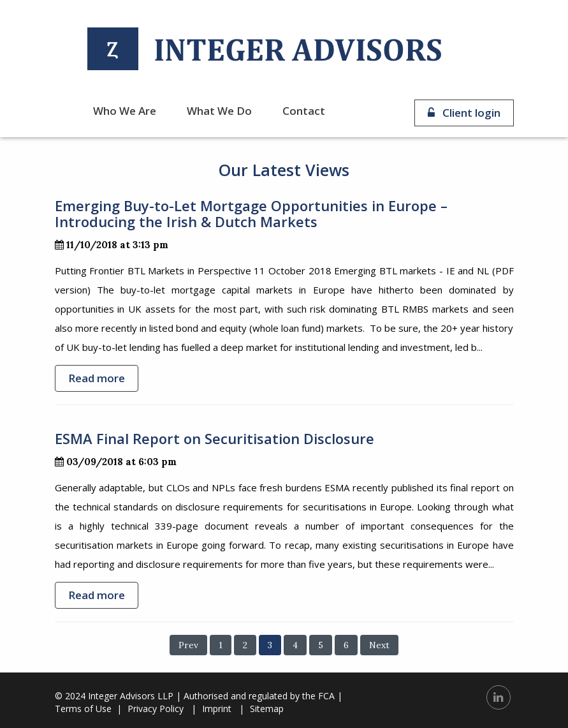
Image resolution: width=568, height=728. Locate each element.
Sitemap (267, 709)
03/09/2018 (90, 462)
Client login (464, 113)
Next (379, 645)
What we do (219, 111)
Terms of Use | (88, 709)
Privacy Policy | (162, 709)
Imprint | (223, 709)
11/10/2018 (87, 245)
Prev (188, 645)
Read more (97, 378)
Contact (304, 111)
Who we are (125, 111)
